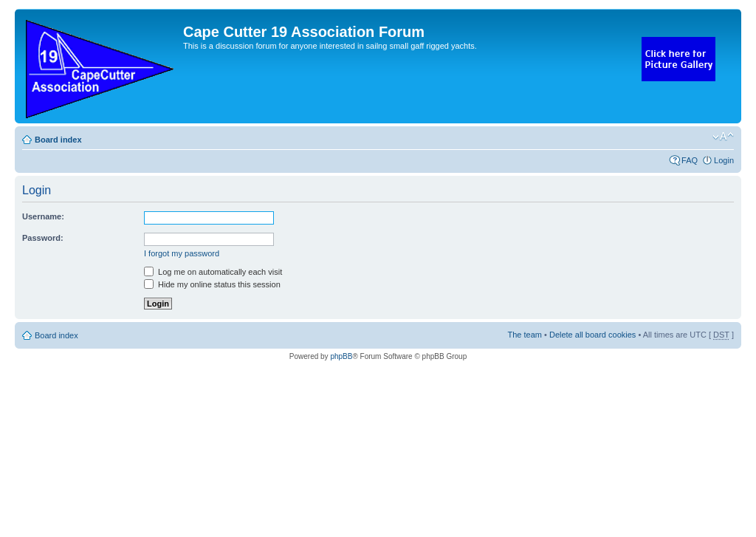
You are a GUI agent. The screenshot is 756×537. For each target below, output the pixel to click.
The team (525, 335)
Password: (43, 238)
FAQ (690, 160)
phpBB (341, 356)
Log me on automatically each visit (213, 272)
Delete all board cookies (592, 335)
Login (724, 160)
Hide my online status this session (212, 284)
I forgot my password (182, 253)
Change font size (723, 137)
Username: (43, 216)
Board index (58, 140)
